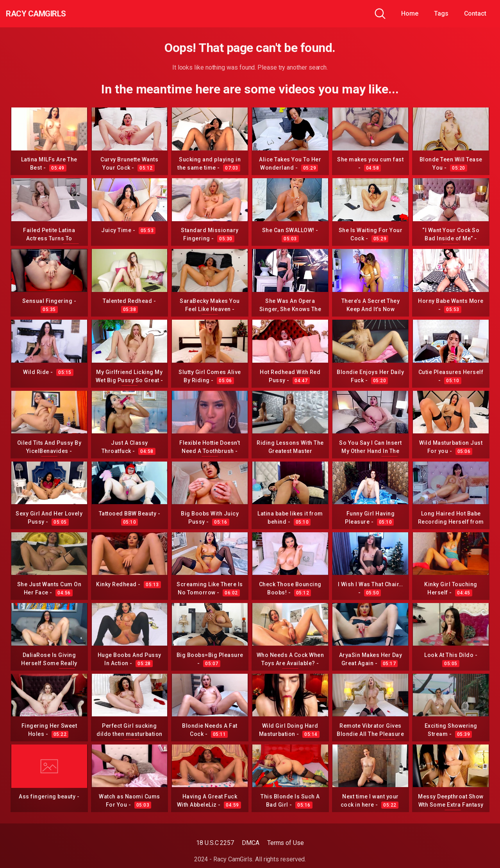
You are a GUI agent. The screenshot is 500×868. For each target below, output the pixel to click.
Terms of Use (286, 843)
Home (410, 13)
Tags (441, 13)
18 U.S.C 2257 (215, 843)
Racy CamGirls (48, 14)
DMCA (251, 843)
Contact (475, 13)
